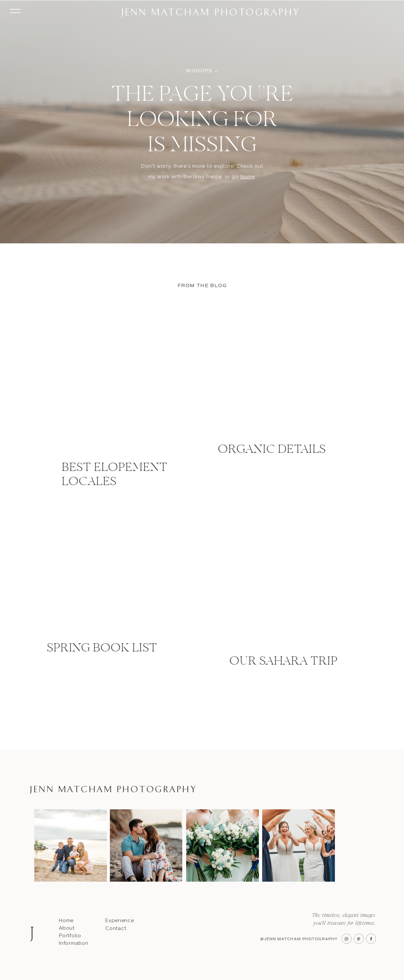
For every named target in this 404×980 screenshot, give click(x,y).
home (248, 177)
